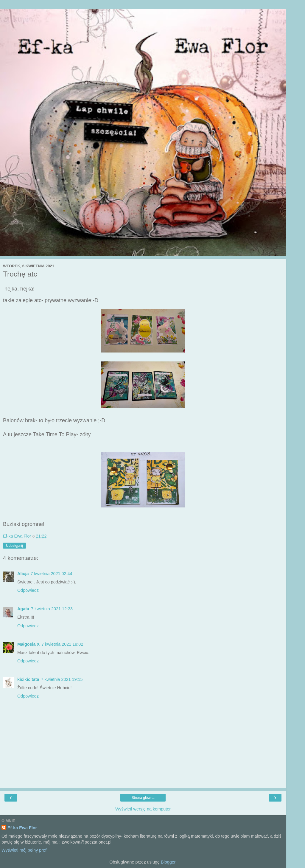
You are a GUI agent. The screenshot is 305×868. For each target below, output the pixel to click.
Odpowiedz (28, 590)
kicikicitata (28, 679)
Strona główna (143, 798)
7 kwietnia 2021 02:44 (51, 574)
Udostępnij (14, 546)
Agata (23, 609)
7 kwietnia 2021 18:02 (62, 644)
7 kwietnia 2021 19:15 (62, 679)
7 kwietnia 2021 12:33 (52, 609)
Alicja (23, 574)
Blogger (168, 862)
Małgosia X (28, 644)
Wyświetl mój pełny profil (25, 850)
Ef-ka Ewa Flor (22, 828)
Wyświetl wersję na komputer (143, 809)
